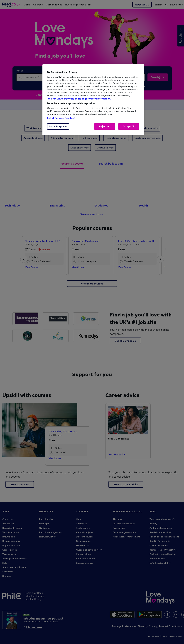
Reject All (105, 126)
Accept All (129, 126)
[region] (93, 100)
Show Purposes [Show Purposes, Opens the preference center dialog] (58, 126)
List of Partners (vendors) (61, 118)
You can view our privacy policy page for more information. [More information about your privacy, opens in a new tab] (79, 99)
